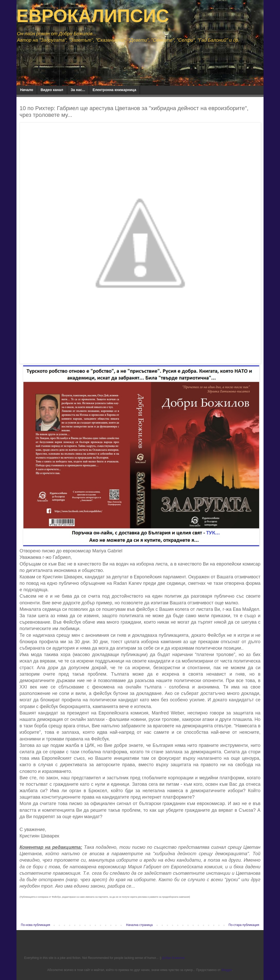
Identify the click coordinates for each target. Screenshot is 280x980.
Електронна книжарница (115, 90)
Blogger (227, 970)
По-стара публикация (244, 925)
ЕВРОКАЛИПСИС (93, 16)
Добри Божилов (173, 958)
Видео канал (52, 90)
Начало (27, 90)
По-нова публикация (36, 925)
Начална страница (139, 925)
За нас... (78, 90)
